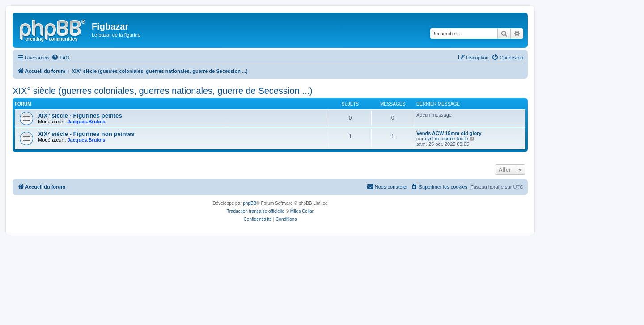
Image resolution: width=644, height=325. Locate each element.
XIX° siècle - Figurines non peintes (86, 134)
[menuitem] (60, 58)
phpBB (250, 203)
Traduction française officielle (256, 211)
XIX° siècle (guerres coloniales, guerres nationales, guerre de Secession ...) (163, 91)
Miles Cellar (302, 211)
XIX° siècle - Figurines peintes (80, 116)
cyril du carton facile (447, 139)
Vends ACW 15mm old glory (449, 133)
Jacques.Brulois (86, 122)
